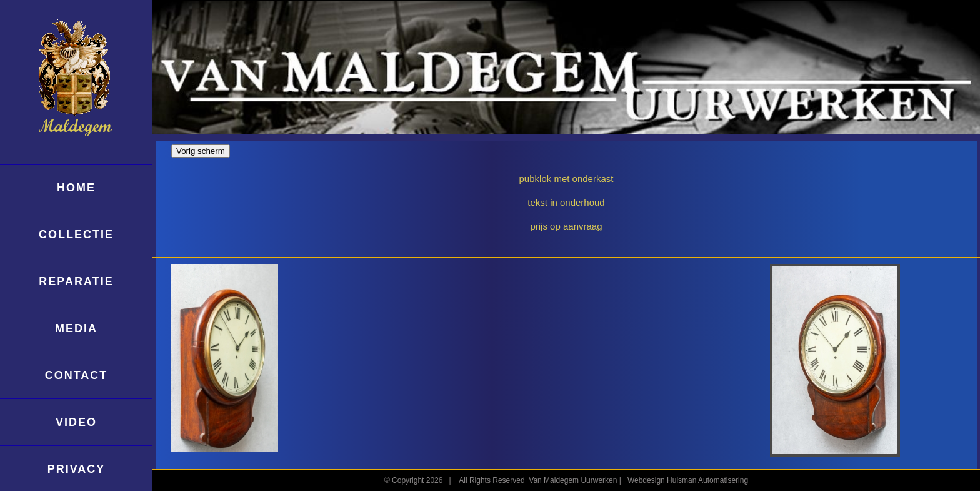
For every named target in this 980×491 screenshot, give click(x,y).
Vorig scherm (201, 151)
